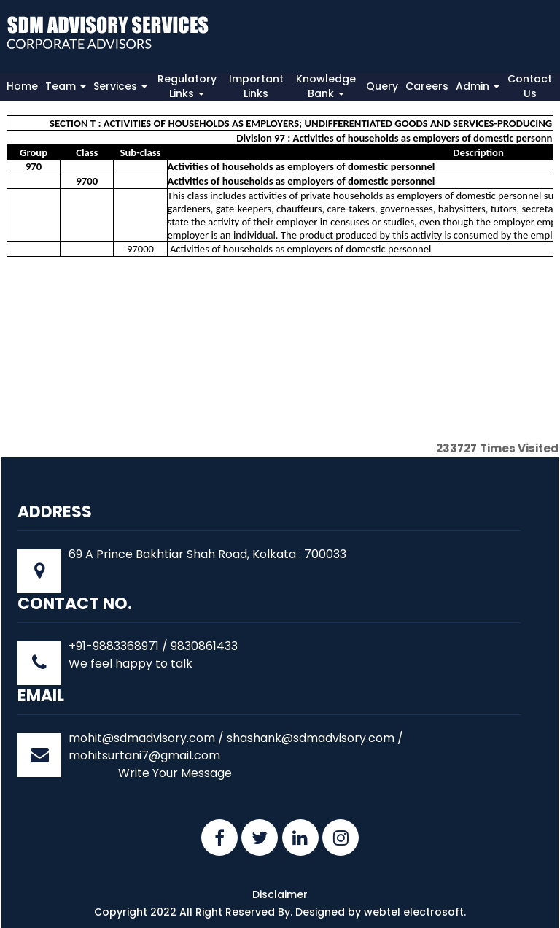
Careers (427, 86)
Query (382, 86)
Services (120, 86)
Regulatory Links (187, 86)
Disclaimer (280, 894)
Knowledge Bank (326, 86)
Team (66, 86)
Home (22, 86)
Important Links (256, 86)
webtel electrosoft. (415, 912)
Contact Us (530, 86)
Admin (478, 86)
